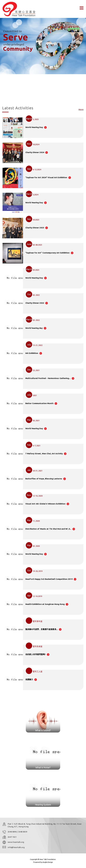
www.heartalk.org (16, 842)
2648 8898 (12, 832)
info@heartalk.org (16, 847)
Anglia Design (48, 862)
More (81, 109)
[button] (41, 97)
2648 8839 (23, 832)
